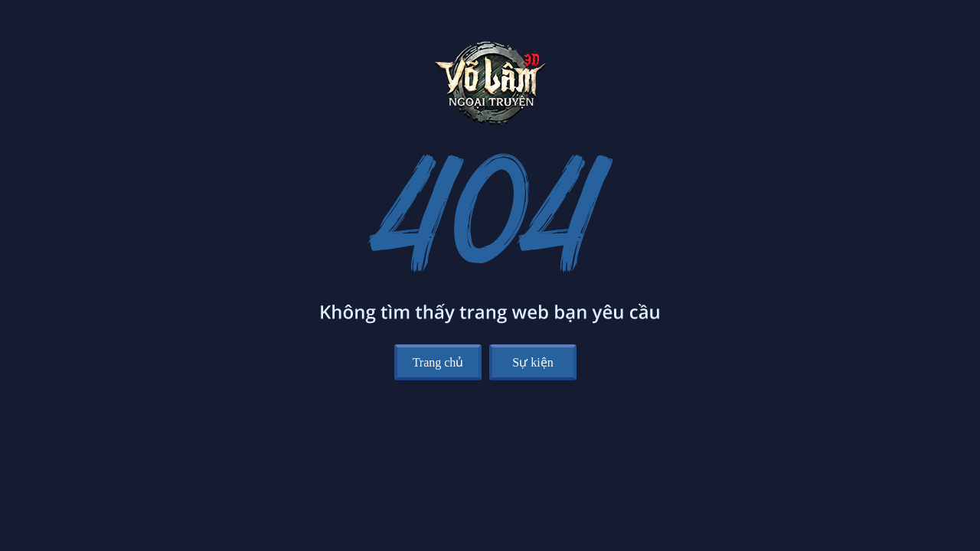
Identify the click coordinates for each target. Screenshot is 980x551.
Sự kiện (532, 362)
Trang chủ (438, 362)
